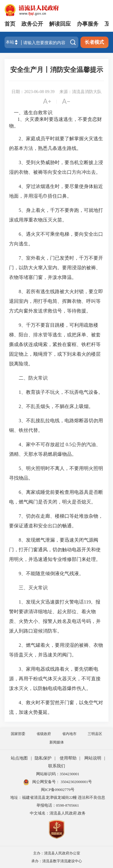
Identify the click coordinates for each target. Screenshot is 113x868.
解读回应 (60, 24)
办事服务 (88, 24)
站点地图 (19, 758)
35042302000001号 (76, 782)
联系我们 (57, 766)
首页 (10, 24)
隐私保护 (43, 758)
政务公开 (32, 24)
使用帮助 (68, 758)
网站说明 (93, 758)
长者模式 (94, 42)
